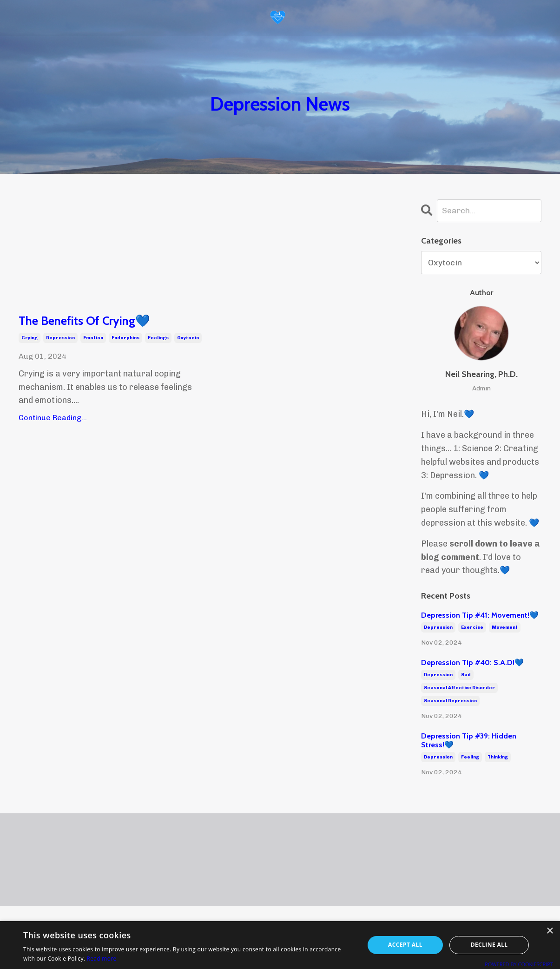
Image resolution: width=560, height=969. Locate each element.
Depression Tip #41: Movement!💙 (480, 616)
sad (466, 675)
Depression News (280, 103)
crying (30, 339)
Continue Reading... (53, 419)
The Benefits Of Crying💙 (90, 321)
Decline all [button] (489, 945)
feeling (470, 758)
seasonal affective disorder (459, 688)
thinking (498, 758)
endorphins (125, 339)
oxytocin (188, 339)
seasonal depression (450, 701)
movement (505, 628)
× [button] (550, 931)
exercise (472, 628)
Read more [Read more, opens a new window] (102, 959)
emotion (93, 339)
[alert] (280, 945)
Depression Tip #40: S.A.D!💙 (472, 663)
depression (60, 339)
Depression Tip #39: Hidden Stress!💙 (469, 740)
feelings (158, 339)
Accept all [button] (405, 945)
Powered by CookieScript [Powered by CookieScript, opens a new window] (519, 964)
